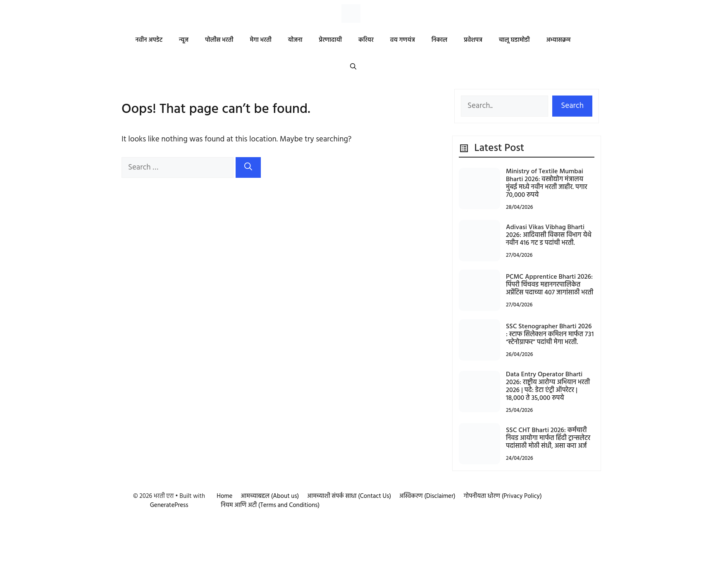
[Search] (248, 168)
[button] (353, 67)
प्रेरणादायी (330, 40)
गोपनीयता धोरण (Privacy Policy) (503, 496)
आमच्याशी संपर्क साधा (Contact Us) (349, 496)
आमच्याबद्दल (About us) (270, 496)
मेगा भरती (260, 40)
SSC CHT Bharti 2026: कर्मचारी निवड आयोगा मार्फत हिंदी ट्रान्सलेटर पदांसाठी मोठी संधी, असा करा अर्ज (548, 438)
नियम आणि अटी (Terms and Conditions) (270, 505)
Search (572, 106)
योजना (295, 40)
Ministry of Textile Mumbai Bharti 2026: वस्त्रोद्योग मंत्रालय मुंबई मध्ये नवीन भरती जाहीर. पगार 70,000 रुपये (547, 184)
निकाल (440, 40)
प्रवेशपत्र (473, 40)
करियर (366, 40)
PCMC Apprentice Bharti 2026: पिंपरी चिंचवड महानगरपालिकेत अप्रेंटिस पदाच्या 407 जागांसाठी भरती (550, 285)
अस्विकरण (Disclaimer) (427, 496)
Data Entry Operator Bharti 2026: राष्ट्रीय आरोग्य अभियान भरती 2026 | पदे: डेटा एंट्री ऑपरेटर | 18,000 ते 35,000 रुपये (548, 387)
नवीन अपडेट (149, 40)
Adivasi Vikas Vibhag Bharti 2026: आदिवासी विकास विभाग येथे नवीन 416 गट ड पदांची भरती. (549, 235)
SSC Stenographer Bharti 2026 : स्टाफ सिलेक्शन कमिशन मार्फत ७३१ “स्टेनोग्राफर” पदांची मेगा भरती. (550, 335)
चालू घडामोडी (514, 40)
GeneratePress (169, 505)
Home (224, 496)
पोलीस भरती (219, 40)
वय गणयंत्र (403, 40)
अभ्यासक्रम (559, 40)
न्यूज (184, 40)
